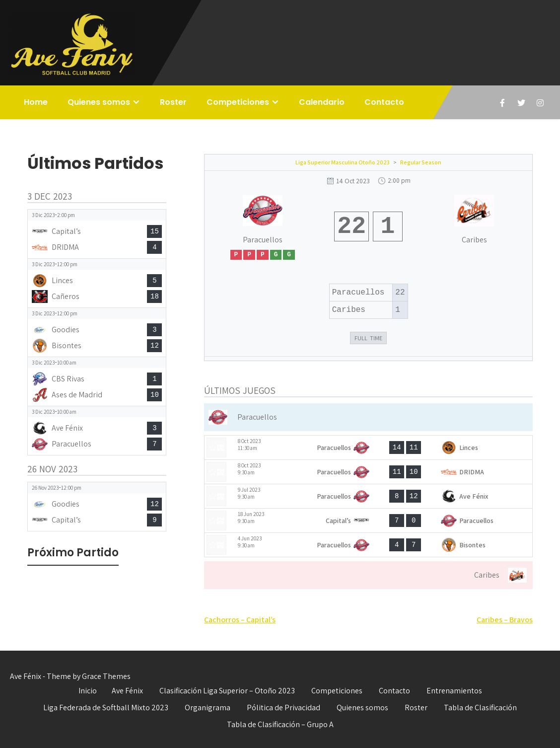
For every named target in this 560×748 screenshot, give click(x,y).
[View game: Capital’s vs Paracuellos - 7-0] (368, 521)
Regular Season (421, 162)
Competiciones (238, 102)
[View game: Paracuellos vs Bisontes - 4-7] (368, 545)
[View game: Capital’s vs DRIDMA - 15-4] (97, 234)
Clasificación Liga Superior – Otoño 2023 (227, 691)
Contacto (384, 102)
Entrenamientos (454, 691)
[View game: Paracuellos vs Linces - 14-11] (368, 448)
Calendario (322, 102)
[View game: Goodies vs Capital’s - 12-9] (97, 507)
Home (36, 102)
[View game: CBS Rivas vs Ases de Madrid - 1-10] (97, 381)
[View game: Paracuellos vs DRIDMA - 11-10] (368, 472)
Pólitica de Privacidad (283, 708)
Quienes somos (99, 102)
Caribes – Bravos (505, 620)
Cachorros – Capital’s (240, 620)
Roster (173, 102)
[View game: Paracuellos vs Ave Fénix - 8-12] (368, 496)
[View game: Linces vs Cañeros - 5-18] (97, 283)
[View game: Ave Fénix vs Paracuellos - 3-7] (97, 431)
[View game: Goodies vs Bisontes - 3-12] (97, 332)
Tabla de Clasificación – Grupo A (280, 724)
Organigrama (208, 708)
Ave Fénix (127, 691)
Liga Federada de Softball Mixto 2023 (106, 708)
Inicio (88, 691)
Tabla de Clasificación (480, 708)
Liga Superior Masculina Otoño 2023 (343, 162)
